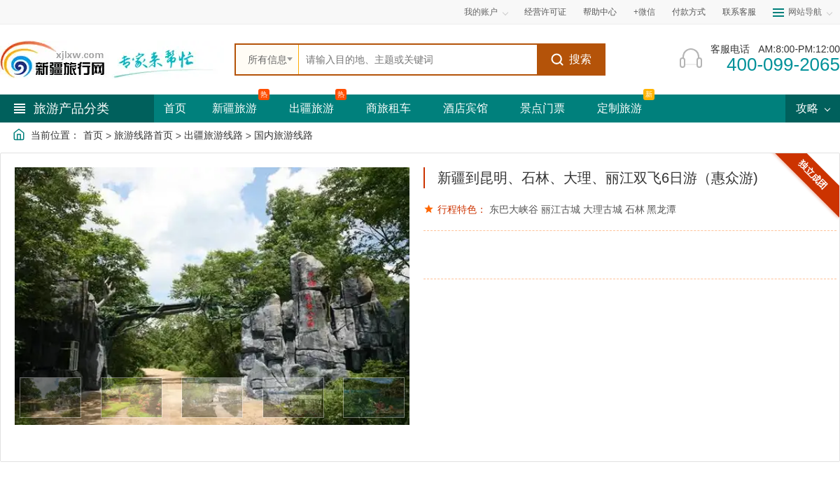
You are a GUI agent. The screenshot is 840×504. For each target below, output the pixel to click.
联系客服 (739, 12)
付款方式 (689, 12)
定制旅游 (619, 108)
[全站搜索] (418, 59)
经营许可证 (545, 12)
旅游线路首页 (143, 135)
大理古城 (603, 209)
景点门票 (542, 108)
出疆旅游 (311, 108)
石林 (635, 209)
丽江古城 (561, 209)
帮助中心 (600, 12)
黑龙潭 (661, 209)
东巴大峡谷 (514, 209)
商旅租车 (388, 108)
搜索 (571, 59)
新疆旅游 (234, 108)
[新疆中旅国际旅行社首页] (112, 59)
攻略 (813, 108)
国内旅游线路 (283, 135)
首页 (175, 108)
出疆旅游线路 (213, 135)
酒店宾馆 (465, 108)
